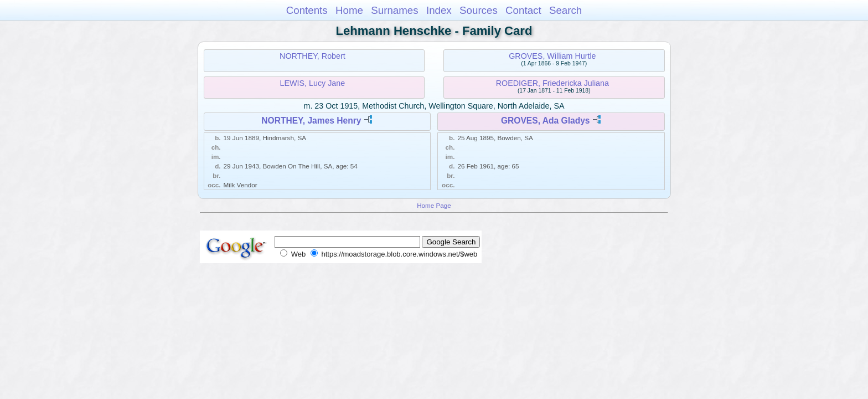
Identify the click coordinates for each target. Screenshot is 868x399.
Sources (479, 10)
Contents (307, 10)
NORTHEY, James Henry (311, 121)
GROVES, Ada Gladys (546, 121)
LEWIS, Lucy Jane (313, 83)
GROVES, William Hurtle (552, 56)
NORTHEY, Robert (312, 56)
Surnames (394, 10)
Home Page (434, 205)
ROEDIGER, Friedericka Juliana (552, 83)
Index (439, 10)
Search (565, 10)
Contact (523, 10)
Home (349, 10)
